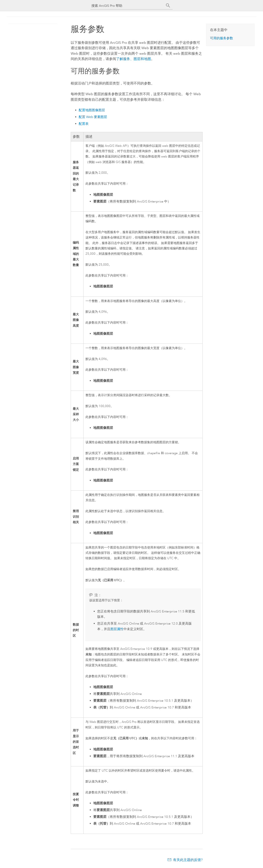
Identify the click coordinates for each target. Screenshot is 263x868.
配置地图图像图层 (92, 110)
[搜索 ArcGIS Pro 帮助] (127, 6)
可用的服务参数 (221, 38)
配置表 (84, 124)
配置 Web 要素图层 (93, 117)
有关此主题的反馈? (188, 860)
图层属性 (117, 629)
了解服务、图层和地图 (134, 59)
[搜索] (168, 6)
